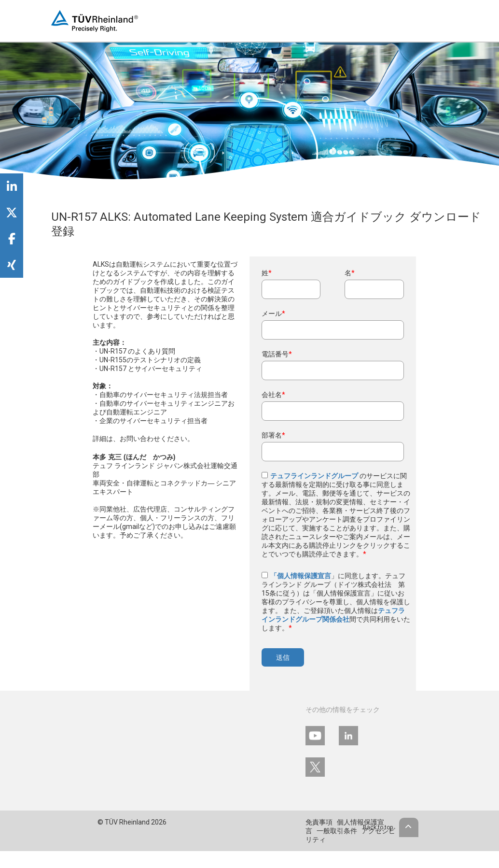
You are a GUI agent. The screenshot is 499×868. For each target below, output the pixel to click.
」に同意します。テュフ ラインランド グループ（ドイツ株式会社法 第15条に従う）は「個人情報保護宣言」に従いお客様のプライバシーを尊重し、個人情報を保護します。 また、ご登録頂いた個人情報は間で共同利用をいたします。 (336, 602)
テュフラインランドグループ (315, 476)
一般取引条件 (337, 831)
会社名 (273, 395)
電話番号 (277, 354)
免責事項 (319, 822)
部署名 (273, 435)
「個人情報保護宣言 (301, 576)
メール (273, 313)
